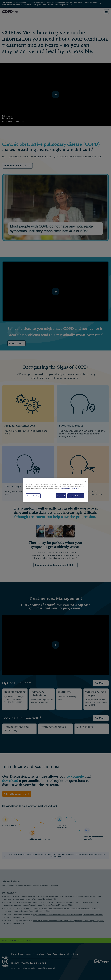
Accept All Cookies (76, 496)
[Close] (85, 481)
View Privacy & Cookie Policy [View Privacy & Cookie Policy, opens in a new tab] (70, 489)
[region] (55, 490)
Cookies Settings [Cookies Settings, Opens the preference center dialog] (33, 496)
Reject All (61, 496)
